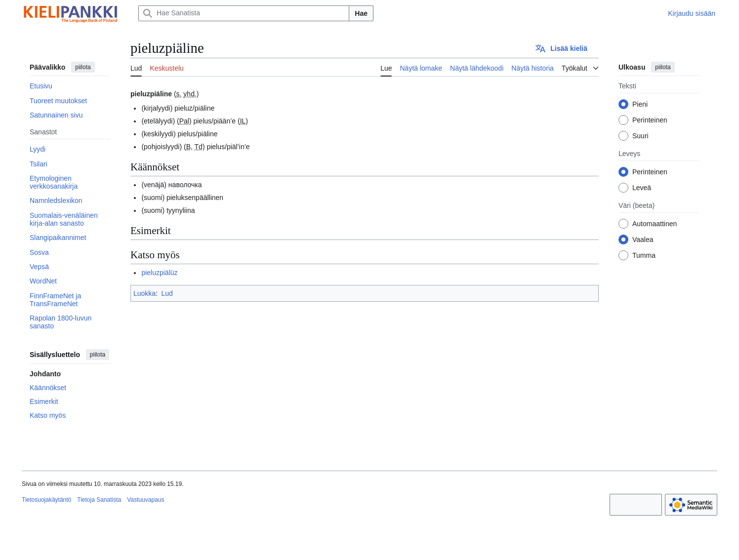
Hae (361, 13)
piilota (83, 67)
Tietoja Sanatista (99, 500)
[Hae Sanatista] (244, 13)
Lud (167, 293)
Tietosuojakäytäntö (46, 500)
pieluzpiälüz (159, 273)
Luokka (144, 293)
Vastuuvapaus (145, 500)
